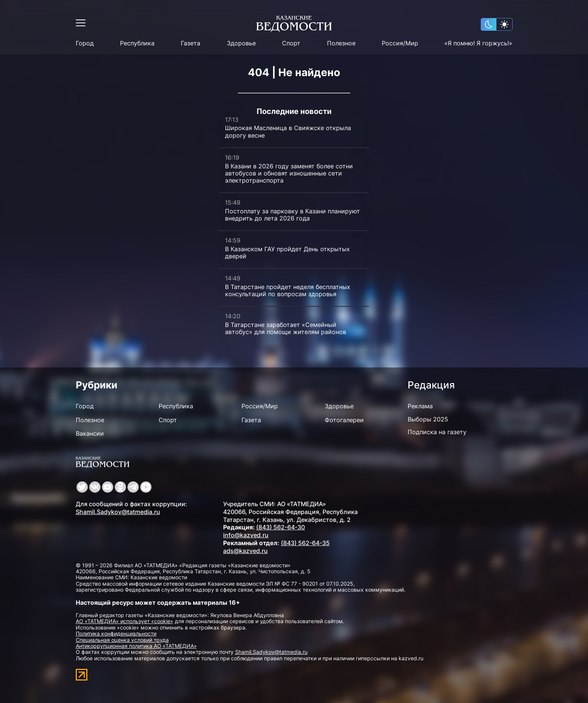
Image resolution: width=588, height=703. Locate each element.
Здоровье (241, 43)
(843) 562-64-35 (305, 543)
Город (85, 43)
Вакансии (90, 433)
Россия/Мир (400, 43)
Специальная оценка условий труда (122, 640)
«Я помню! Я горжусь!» (478, 43)
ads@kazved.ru (245, 551)
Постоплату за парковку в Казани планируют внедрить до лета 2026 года (292, 215)
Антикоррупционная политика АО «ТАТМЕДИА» (136, 646)
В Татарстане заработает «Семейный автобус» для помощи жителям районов (286, 328)
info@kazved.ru (246, 535)
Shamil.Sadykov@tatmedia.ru (118, 512)
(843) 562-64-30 (280, 527)
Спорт (291, 43)
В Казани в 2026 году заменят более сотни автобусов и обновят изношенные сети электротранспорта (289, 173)
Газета (190, 43)
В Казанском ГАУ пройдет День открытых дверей (287, 253)
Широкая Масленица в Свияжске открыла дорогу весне (288, 131)
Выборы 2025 (428, 419)
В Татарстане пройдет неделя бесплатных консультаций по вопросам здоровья (288, 290)
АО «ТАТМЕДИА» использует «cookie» (124, 621)
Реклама (420, 406)
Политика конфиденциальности (116, 633)
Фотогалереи (344, 420)
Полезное (341, 43)
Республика (137, 43)
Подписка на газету (437, 432)
